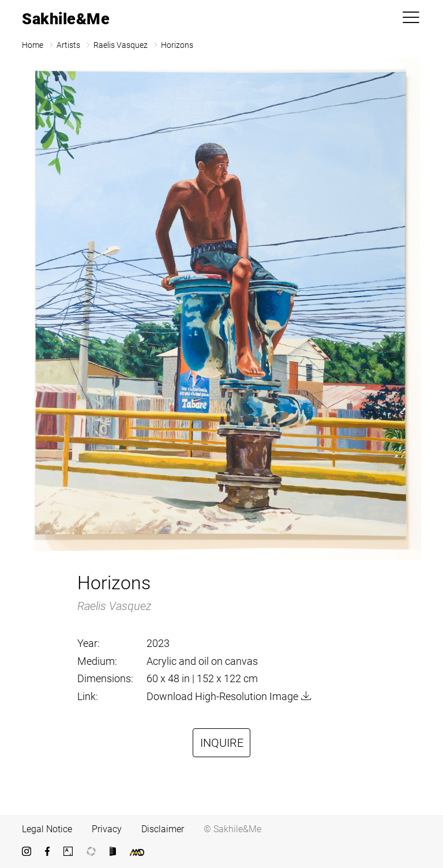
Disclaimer (163, 829)
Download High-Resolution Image (222, 696)
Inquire (222, 743)
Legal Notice (47, 829)
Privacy (107, 829)
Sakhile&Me (66, 19)
